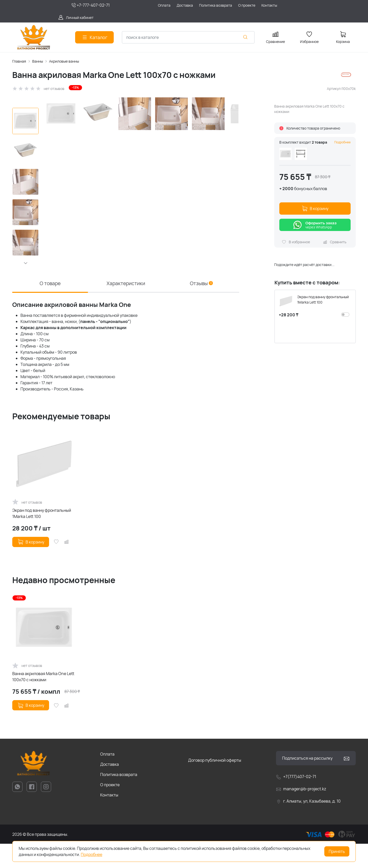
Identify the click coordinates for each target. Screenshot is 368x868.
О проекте (110, 809)
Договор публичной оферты (215, 784)
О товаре (50, 307)
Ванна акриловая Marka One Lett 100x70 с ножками (43, 701)
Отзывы (202, 307)
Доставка (110, 789)
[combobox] (188, 37)
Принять (337, 851)
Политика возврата (119, 799)
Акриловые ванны (64, 61)
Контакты (109, 819)
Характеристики (126, 307)
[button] (25, 263)
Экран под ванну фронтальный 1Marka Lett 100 (42, 537)
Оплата (107, 778)
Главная (19, 61)
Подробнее (342, 142)
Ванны (38, 61)
